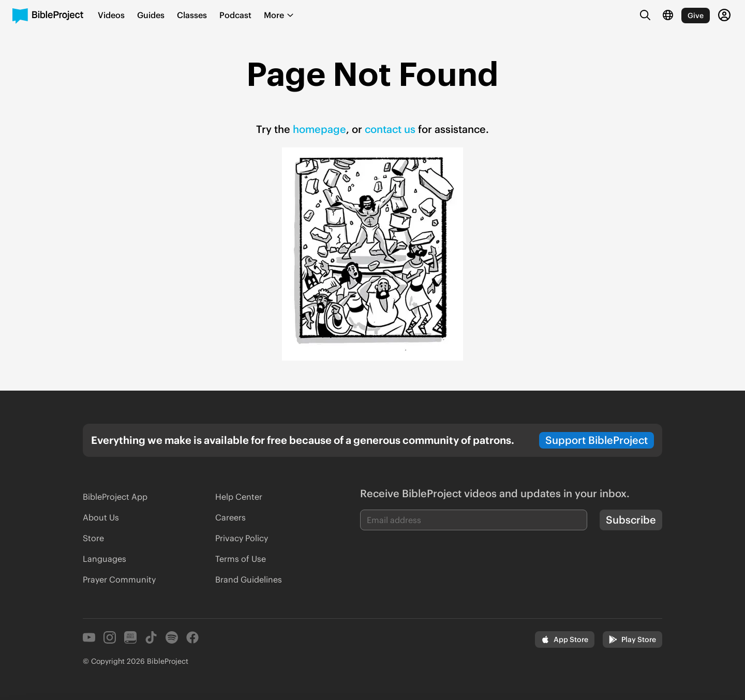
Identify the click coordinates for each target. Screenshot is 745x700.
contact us (390, 129)
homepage (319, 129)
